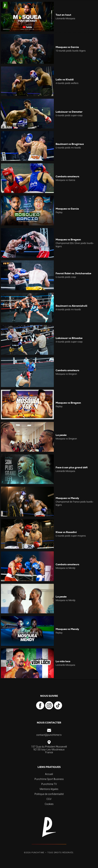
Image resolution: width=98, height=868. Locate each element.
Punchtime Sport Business (49, 779)
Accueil (49, 774)
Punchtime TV (49, 784)
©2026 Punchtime (34, 853)
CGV (49, 799)
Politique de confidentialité (49, 794)
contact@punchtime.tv (49, 735)
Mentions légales (49, 789)
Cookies (49, 804)
